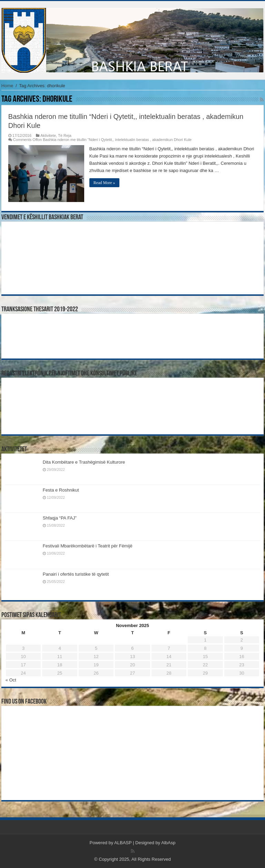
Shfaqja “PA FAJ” (63, 518)
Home (7, 86)
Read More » (104, 183)
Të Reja (65, 135)
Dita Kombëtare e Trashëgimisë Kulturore (84, 462)
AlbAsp (168, 843)
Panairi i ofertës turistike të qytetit (76, 574)
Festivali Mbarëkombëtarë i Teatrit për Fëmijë (88, 546)
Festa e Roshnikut (61, 490)
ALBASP (123, 843)
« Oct (11, 680)
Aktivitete (48, 135)
